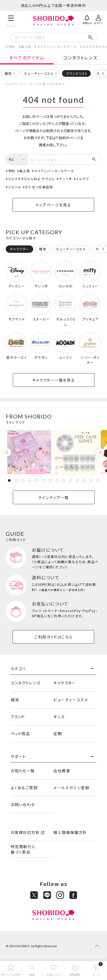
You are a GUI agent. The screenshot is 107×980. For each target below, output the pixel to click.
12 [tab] (84, 480)
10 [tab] (71, 480)
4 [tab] (30, 480)
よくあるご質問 (24, 788)
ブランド (18, 717)
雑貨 (8, 73)
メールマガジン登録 (71, 788)
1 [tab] (9, 480)
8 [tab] (57, 480)
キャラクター (65, 683)
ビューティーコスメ (39, 73)
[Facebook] (73, 895)
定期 (58, 733)
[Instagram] (60, 895)
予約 (11, 47)
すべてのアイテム (27, 58)
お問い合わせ (23, 804)
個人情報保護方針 (70, 832)
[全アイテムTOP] (11, 970)
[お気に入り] (53, 970)
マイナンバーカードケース (57, 47)
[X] (34, 895)
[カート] (96, 970)
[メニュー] (11, 20)
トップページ (15, 84)
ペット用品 (20, 733)
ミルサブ (82, 179)
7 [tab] (50, 480)
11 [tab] (77, 480)
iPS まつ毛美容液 (39, 187)
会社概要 (62, 771)
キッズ (59, 717)
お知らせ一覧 (23, 771)
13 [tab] (91, 480)
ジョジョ (14, 187)
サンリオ (65, 179)
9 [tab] (64, 480)
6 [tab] (43, 480)
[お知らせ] (87, 19)
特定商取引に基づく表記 (23, 849)
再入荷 (26, 47)
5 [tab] (36, 480)
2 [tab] (16, 480)
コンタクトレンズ (80, 58)
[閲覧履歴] (75, 970)
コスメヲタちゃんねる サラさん (31, 179)
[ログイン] (98, 19)
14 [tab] (98, 480)
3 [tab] (23, 480)
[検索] (32, 970)
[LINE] (47, 895)
